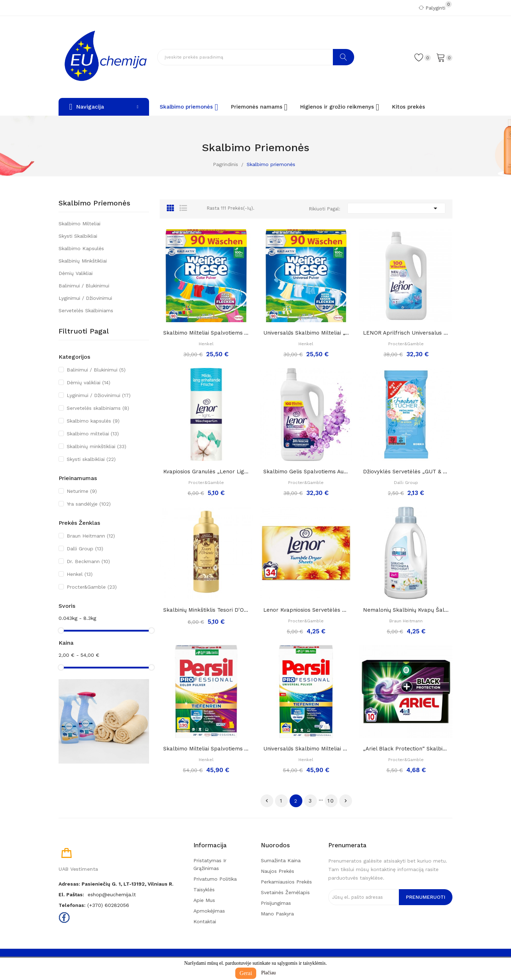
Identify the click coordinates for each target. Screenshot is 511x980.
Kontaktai (205, 921)
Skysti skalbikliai (78, 236)
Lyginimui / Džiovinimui (85, 298)
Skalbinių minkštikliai (83, 261)
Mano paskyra (277, 914)
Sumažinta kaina (281, 860)
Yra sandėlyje (89, 504)
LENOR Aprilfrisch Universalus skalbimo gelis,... (406, 333)
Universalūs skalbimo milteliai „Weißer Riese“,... (306, 333)
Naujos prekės (278, 871)
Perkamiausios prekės (286, 882)
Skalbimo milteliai (79, 224)
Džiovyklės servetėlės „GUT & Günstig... (406, 472)
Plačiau (268, 973)
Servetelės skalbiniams (86, 310)
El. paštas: (71, 894)
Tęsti (346, 801)
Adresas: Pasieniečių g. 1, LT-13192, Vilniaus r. (116, 884)
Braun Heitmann (91, 536)
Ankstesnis (267, 801)
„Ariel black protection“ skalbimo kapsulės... (406, 749)
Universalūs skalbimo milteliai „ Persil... (306, 749)
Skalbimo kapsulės (81, 248)
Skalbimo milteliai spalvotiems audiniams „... (206, 749)
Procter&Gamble (92, 587)
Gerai (246, 973)
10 (331, 801)
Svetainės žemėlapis (285, 892)
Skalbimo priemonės (94, 203)
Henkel (80, 574)
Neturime (82, 491)
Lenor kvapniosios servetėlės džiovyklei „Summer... (306, 610)
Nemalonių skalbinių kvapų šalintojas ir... (406, 610)
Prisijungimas (276, 903)
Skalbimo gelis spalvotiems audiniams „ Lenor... (306, 472)
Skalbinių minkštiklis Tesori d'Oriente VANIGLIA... (206, 610)
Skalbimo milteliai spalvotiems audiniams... (206, 333)
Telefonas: (72, 905)
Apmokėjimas (209, 911)
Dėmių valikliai (76, 273)
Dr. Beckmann (88, 561)
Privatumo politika (215, 879)
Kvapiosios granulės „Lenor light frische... (206, 472)
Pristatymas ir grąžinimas (210, 864)
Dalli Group (85, 549)
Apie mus (204, 900)
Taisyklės (204, 890)
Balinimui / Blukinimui (84, 286)
